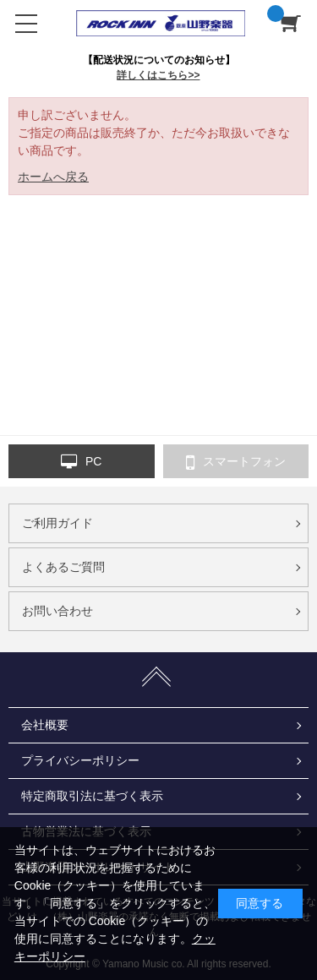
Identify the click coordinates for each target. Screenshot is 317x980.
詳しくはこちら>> (158, 75)
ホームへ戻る (53, 177)
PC (81, 462)
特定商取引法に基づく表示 (92, 796)
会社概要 (45, 725)
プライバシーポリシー (80, 760)
